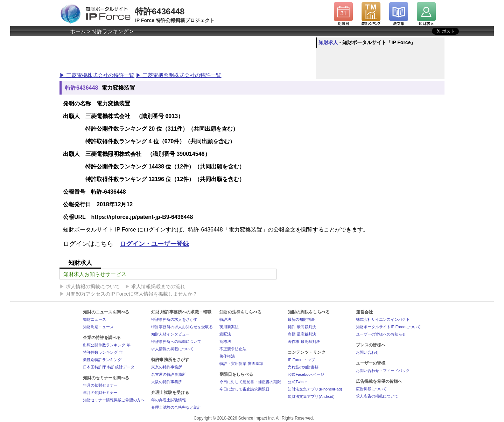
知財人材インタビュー (170, 334)
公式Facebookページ (306, 374)
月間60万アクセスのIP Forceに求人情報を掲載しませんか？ (132, 294)
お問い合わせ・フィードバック (383, 371)
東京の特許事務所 (167, 367)
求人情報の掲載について (93, 286)
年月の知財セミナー (100, 385)
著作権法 (227, 356)
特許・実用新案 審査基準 (241, 364)
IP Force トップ (301, 360)
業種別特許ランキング (102, 360)
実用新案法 (229, 327)
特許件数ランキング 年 (103, 352)
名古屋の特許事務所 (169, 374)
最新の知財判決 (301, 319)
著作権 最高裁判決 (304, 341)
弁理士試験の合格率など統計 (176, 407)
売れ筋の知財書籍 (303, 367)
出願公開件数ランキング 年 (107, 345)
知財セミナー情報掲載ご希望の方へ (114, 400)
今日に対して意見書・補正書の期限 (250, 382)
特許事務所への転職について (176, 341)
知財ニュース (94, 319)
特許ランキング (110, 31)
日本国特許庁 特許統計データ (108, 367)
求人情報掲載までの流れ (158, 286)
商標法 (225, 341)
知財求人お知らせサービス (95, 274)
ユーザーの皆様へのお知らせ (381, 334)
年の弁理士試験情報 (169, 400)
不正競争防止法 (233, 349)
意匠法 (225, 334)
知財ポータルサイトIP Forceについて (388, 327)
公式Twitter (297, 382)
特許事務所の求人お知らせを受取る (182, 327)
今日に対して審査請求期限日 (244, 389)
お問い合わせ (367, 352)
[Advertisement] (187, 53)
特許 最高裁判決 (302, 327)
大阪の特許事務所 (167, 382)
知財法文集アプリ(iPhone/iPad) (315, 389)
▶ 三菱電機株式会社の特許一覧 (97, 75)
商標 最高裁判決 (302, 334)
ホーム (78, 31)
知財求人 (328, 42)
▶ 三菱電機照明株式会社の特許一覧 (178, 75)
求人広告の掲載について (377, 396)
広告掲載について (371, 389)
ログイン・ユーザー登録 (154, 244)
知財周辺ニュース (98, 327)
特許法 (225, 319)
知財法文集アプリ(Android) (311, 396)
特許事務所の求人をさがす (174, 319)
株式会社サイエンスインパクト (383, 319)
